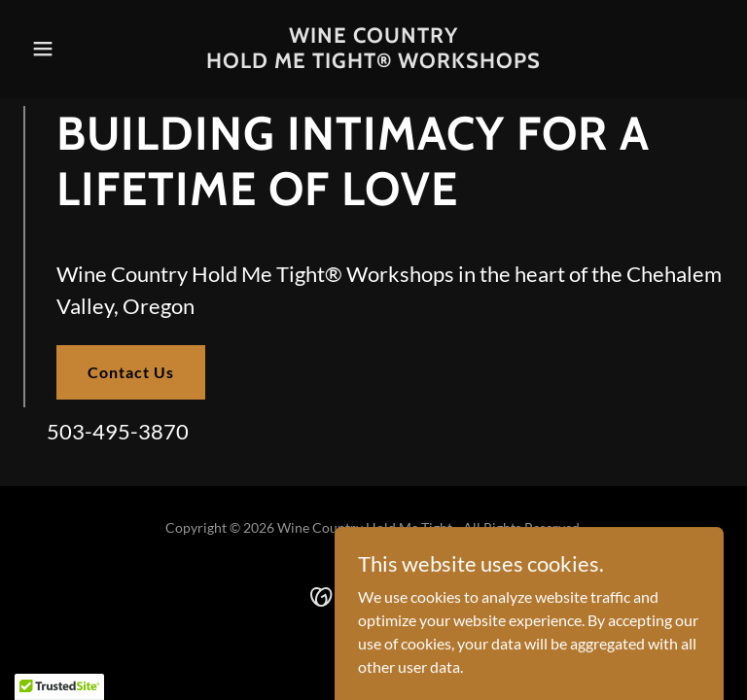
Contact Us (131, 372)
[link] (373, 62)
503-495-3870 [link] (118, 431)
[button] (76, 49)
